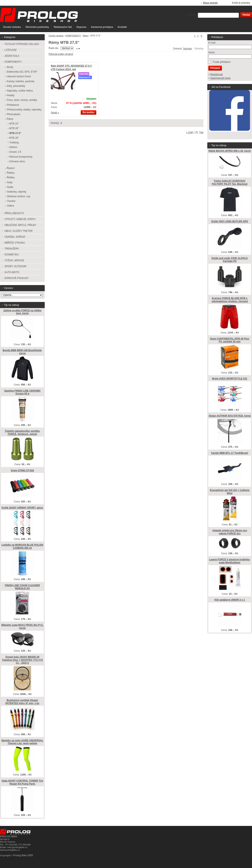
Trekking (14, 143)
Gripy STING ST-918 (22, 470)
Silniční (13, 147)
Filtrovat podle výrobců (61, 54)
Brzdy (10, 67)
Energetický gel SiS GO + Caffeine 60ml (230, 492)
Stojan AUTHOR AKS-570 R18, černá (230, 416)
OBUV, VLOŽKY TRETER (18, 231)
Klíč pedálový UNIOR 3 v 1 (230, 600)
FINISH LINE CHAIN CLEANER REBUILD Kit (22, 587)
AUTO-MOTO (12, 272)
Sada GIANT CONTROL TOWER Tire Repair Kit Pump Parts (22, 782)
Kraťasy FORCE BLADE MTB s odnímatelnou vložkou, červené (230, 300)
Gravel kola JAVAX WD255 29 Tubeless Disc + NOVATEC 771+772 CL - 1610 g (22, 660)
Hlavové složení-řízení (19, 76)
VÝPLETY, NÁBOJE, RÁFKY (20, 219)
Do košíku (89, 112)
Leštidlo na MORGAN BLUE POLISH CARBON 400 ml (22, 546)
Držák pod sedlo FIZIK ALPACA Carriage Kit (230, 260)
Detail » (55, 113)
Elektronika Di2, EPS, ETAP (22, 72)
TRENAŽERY (12, 249)
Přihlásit (215, 68)
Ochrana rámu (17, 161)
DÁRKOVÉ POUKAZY (17, 278)
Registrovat (217, 74)
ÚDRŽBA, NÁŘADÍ (15, 237)
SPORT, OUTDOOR (15, 266)
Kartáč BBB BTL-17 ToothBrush (230, 453)
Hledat (246, 15)
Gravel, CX (15, 152)
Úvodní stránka (12, 27)
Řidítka (11, 178)
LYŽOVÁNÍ (10, 50)
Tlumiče (11, 201)
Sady (10, 182)
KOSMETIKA (12, 255)
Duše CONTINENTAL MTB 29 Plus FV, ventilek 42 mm (230, 340)
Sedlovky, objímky (17, 192)
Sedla (10, 187)
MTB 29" (14, 138)
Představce (13, 105)
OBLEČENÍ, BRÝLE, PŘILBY (20, 225)
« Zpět (190, 132)
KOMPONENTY (73, 36)
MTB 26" (14, 128)
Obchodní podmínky (37, 27)
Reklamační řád (63, 27)
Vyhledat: (191, 15)
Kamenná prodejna (102, 27)
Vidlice (10, 206)
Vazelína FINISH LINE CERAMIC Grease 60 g (22, 392)
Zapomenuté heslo (220, 78)
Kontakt (122, 27)
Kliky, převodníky (16, 86)
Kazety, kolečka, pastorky (21, 81)
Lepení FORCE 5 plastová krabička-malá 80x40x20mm (230, 561)
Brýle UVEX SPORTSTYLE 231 (230, 379)
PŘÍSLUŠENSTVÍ (14, 213)
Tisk (201, 132)
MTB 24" (14, 124)
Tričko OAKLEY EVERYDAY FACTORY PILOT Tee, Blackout (230, 182)
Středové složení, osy (19, 196)
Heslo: (212, 52)
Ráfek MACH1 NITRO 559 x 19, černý (230, 151)
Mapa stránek (210, 3)
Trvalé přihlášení (222, 62)
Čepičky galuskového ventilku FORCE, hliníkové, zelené (22, 433)
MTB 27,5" (15, 133)
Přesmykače (14, 114)
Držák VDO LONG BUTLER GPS (230, 221)
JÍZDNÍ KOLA (12, 56)
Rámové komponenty (21, 157)
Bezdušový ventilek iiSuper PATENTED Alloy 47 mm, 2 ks (22, 702)
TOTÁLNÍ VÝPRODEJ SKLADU (22, 44)
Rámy (86, 36)
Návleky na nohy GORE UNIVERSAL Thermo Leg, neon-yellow (22, 742)
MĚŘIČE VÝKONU (15, 243)
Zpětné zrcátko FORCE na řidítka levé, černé (22, 312)
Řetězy (11, 173)
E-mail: (212, 43)
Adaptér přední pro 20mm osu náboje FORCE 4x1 (230, 532)
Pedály (11, 95)
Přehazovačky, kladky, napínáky (24, 110)
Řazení (11, 168)
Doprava (81, 27)
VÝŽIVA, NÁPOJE (14, 260)
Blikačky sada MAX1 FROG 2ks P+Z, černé (22, 627)
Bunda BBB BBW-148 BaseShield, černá (22, 352)
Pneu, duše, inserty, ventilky (22, 100)
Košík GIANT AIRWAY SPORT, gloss (22, 508)
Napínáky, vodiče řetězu (20, 91)
